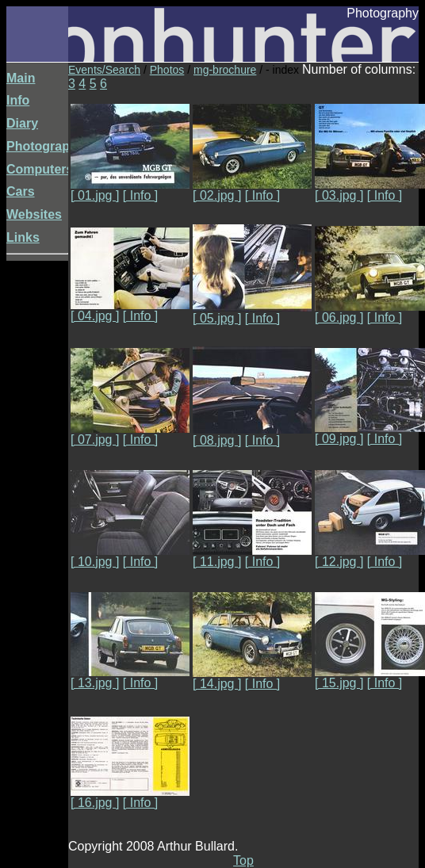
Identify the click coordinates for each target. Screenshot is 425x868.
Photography (46, 146)
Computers (40, 169)
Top (243, 860)
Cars (21, 191)
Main (21, 78)
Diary (22, 123)
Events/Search (104, 70)
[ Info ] (140, 195)
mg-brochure (225, 70)
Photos (167, 70)
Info (18, 100)
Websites (34, 214)
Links (23, 237)
